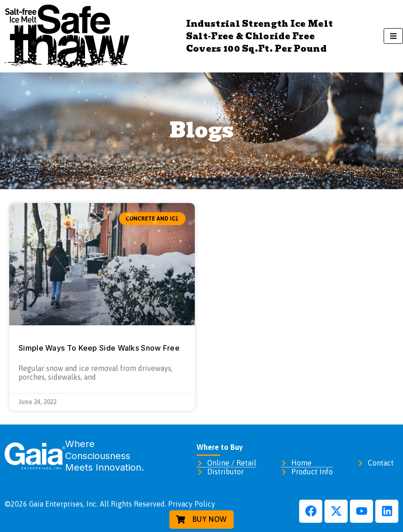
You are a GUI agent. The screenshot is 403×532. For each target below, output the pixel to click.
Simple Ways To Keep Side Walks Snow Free (99, 348)
